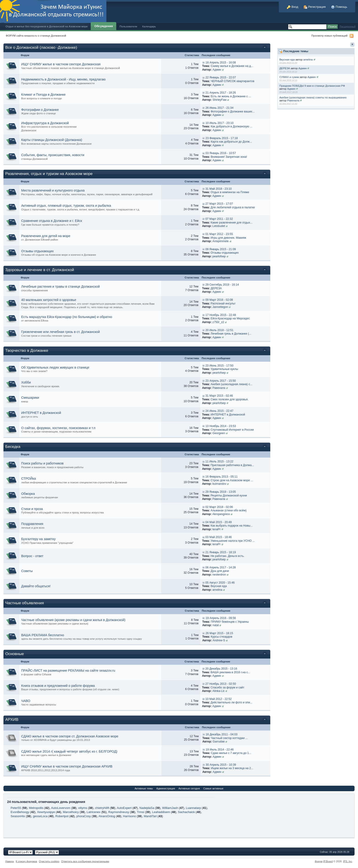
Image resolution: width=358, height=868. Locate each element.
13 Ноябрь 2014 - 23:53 (221, 426)
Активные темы (144, 788)
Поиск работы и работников (42, 463)
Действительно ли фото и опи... (231, 702)
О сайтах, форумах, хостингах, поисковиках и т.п (58, 428)
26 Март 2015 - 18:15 (219, 633)
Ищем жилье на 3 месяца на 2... (232, 768)
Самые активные (213, 788)
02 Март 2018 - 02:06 (219, 507)
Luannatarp (193, 808)
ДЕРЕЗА (285, 68)
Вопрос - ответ (32, 556)
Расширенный (348, 27)
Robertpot (62, 816)
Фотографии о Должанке (40, 110)
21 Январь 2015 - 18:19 (221, 552)
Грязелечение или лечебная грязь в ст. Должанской (61, 332)
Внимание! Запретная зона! (229, 157)
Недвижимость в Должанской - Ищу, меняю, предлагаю (63, 79)
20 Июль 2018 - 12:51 (219, 330)
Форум (319, 861)
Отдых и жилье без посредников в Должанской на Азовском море (47, 26)
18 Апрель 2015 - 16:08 (221, 63)
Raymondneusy (119, 812)
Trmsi (140, 812)
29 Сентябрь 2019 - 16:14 (222, 285)
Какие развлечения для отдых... (232, 223)
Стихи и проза (32, 509)
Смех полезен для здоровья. (230, 399)
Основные (15, 654)
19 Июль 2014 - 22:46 (220, 750)
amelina (308, 59)
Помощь (339, 7)
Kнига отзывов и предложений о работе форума (58, 686)
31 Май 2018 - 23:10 (218, 189)
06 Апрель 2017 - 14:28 (221, 567)
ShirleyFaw (220, 100)
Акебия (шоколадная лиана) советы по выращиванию (313, 97)
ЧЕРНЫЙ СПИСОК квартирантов (233, 81)
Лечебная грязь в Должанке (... (231, 334)
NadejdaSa (147, 808)
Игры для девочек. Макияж (228, 238)
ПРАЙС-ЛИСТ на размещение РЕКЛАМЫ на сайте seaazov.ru (68, 670)
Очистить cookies (49, 861)
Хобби (26, 382)
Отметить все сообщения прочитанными (85, 861)
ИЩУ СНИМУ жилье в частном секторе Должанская (61, 64)
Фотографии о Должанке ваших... (233, 112)
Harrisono (129, 816)
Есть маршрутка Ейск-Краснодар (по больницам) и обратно (67, 317)
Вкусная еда (287, 59)
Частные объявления (25, 603)
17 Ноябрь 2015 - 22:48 (221, 315)
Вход (293, 7)
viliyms (83, 808)
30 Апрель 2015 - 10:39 (221, 765)
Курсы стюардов (221, 637)
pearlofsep (219, 256)
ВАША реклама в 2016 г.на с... (230, 672)
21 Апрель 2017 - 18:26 (221, 93)
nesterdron (219, 575)
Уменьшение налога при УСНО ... (233, 541)
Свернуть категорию (266, 48)
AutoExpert (124, 808)
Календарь (149, 26)
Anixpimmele (221, 241)
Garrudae (219, 742)
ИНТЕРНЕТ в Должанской (41, 413)
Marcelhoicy (71, 812)
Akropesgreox (221, 514)
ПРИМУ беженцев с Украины (230, 622)
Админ (303, 68)
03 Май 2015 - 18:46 (218, 537)
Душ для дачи (220, 571)
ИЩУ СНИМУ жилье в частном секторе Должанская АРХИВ (67, 766)
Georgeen (219, 433)
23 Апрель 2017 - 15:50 (221, 381)
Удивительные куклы (224, 369)
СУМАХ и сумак (289, 77)
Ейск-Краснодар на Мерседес (230, 318)
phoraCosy (84, 816)
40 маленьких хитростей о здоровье (49, 300)
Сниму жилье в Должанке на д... (232, 66)
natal (216, 625)
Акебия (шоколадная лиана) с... (231, 384)
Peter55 (16, 808)
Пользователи (128, 26)
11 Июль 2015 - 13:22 (219, 461)
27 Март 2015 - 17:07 (219, 204)
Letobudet (219, 226)
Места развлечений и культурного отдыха (53, 190)
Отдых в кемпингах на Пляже (230, 192)
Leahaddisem (161, 812)
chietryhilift (102, 808)
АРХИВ (12, 720)
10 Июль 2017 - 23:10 (220, 123)
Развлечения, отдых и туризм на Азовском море (49, 174)
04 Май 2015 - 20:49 (218, 522)
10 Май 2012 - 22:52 (218, 699)
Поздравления (32, 524)
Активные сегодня (189, 788)
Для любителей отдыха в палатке (233, 207)
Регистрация (315, 7)
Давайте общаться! (36, 586)
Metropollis (36, 808)
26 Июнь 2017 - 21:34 (220, 108)
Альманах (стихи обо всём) (229, 510)
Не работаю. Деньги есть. (228, 556)
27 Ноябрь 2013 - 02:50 (221, 684)
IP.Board (328, 861)
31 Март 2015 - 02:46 (219, 396)
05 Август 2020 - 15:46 (220, 583)
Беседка (13, 447)
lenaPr (217, 529)
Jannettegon (220, 307)
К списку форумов (27, 861)
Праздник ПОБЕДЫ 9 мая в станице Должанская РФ (312, 86)
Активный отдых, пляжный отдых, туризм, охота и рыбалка (66, 206)
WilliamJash (170, 808)
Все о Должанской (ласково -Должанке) (41, 47)
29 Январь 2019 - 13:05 (221, 492)
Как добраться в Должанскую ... (231, 126)
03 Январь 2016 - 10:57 (221, 153)
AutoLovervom (61, 808)
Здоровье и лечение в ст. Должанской (40, 270)
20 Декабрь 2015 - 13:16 (221, 669)
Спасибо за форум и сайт (227, 688)
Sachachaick (186, 812)
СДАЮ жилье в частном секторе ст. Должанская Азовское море (70, 736)
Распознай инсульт (223, 304)
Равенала (293, 100)
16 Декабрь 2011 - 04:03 (221, 734)
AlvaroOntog (107, 816)
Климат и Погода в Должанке (43, 95)
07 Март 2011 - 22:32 (219, 219)
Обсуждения (104, 26)
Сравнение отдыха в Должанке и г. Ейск (52, 221)
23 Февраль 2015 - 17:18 (222, 138)
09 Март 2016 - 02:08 (219, 300)
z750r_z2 (218, 322)
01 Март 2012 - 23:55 (219, 234)
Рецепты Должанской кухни (229, 496)
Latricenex (93, 812)
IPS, (348, 861)
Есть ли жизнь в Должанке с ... (231, 96)
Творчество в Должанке (27, 351)
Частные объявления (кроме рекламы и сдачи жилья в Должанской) (73, 620)
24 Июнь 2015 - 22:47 (219, 411)
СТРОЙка (29, 478)
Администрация (166, 788)
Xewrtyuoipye (46, 812)
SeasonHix (18, 816)
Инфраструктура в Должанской (45, 123)
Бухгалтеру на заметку (38, 539)
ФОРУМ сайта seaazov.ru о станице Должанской (36, 36)
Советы (27, 571)
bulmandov (219, 484)
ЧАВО (26, 701)
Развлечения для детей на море (46, 236)
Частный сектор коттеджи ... (229, 738)
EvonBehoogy (20, 812)
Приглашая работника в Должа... (232, 465)
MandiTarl (150, 816)
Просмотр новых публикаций (329, 36)
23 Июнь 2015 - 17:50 (219, 366)
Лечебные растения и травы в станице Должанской (60, 286)
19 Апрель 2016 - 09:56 (221, 618)
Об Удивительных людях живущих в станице (55, 367)
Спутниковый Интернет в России (232, 430)
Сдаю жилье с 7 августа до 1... (231, 753)
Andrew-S (219, 640)
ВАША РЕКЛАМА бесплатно (43, 635)
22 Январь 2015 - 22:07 (221, 77)
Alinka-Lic (218, 691)
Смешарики (30, 398)
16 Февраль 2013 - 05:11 (221, 477)
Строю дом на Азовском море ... (232, 480)
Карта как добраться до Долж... (231, 142)
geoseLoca (40, 816)
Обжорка (28, 494)
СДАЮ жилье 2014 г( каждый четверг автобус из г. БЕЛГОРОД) (69, 751)
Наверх (10, 861)
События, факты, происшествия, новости (53, 155)
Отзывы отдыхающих (37, 251)
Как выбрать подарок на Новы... (232, 526)
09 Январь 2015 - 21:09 (221, 249)
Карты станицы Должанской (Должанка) (52, 140)
